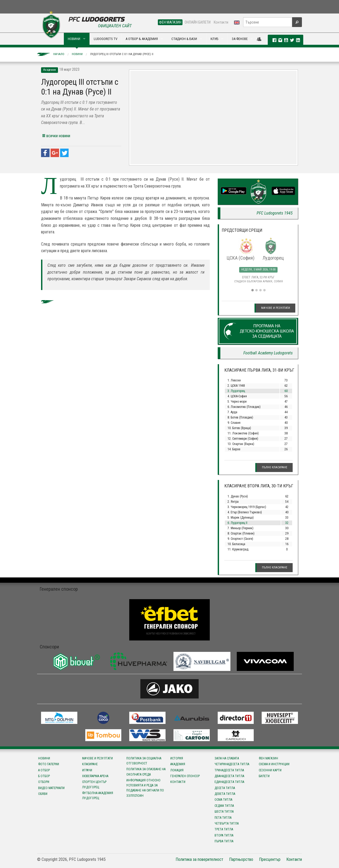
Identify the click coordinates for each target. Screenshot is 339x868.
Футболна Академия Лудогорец (98, 796)
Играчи (87, 770)
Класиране (90, 764)
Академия (178, 764)
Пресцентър (270, 859)
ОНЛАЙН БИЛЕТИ (198, 22)
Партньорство (241, 859)
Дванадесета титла (229, 776)
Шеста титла (224, 812)
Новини (77, 54)
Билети (264, 776)
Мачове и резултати (276, 308)
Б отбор (44, 776)
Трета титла (224, 829)
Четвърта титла (227, 824)
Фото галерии (49, 764)
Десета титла (225, 788)
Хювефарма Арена (95, 776)
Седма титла (224, 806)
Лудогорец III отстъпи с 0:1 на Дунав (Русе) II (122, 54)
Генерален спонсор (185, 776)
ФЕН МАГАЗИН (170, 22)
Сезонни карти (270, 770)
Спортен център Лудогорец (94, 784)
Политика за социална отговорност (144, 761)
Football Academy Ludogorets (268, 353)
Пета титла (223, 818)
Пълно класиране (275, 467)
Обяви (43, 794)
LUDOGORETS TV (106, 39)
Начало (59, 54)
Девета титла (225, 794)
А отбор (44, 770)
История (177, 758)
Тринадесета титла (229, 770)
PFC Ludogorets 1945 (275, 213)
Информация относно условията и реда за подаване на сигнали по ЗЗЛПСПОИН (145, 788)
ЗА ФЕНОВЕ (240, 39)
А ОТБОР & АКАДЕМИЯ (142, 39)
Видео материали (51, 788)
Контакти (221, 22)
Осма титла (223, 800)
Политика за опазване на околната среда (146, 772)
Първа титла (224, 841)
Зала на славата (227, 758)
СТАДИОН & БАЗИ (184, 39)
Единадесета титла (229, 782)
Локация (177, 770)
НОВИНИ (74, 39)
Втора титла (224, 835)
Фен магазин (268, 758)
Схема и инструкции (274, 764)
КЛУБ (214, 39)
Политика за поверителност (199, 859)
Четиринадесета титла (232, 764)
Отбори (44, 782)
